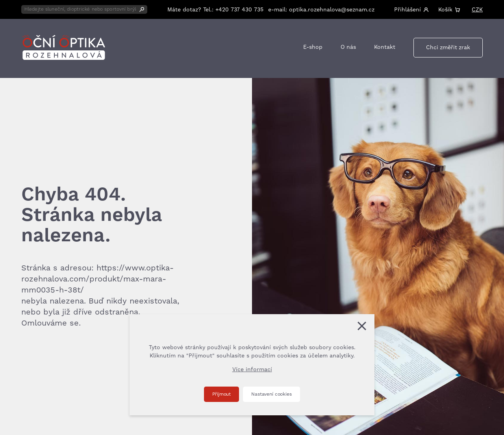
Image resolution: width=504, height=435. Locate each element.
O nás (348, 47)
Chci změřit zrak (448, 48)
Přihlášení (408, 10)
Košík (445, 10)
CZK (477, 10)
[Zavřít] (362, 326)
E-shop (313, 47)
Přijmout (221, 394)
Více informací (252, 370)
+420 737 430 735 (239, 10)
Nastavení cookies (271, 394)
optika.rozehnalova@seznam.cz (332, 10)
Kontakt (385, 47)
